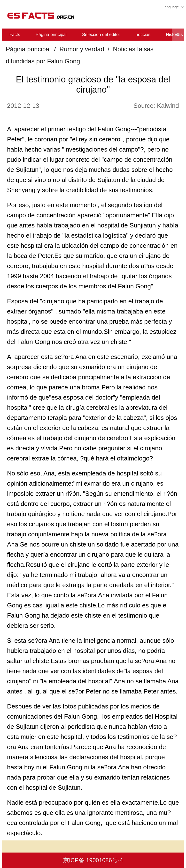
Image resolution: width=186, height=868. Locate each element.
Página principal (51, 35)
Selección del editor (101, 35)
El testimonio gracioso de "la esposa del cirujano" (93, 84)
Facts (15, 35)
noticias (143, 35)
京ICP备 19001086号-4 (93, 860)
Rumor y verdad (82, 49)
